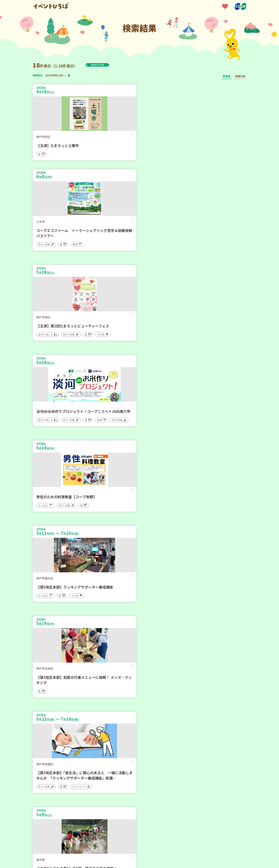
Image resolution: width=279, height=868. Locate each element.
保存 (92, 137)
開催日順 (240, 76)
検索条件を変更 (106, 65)
